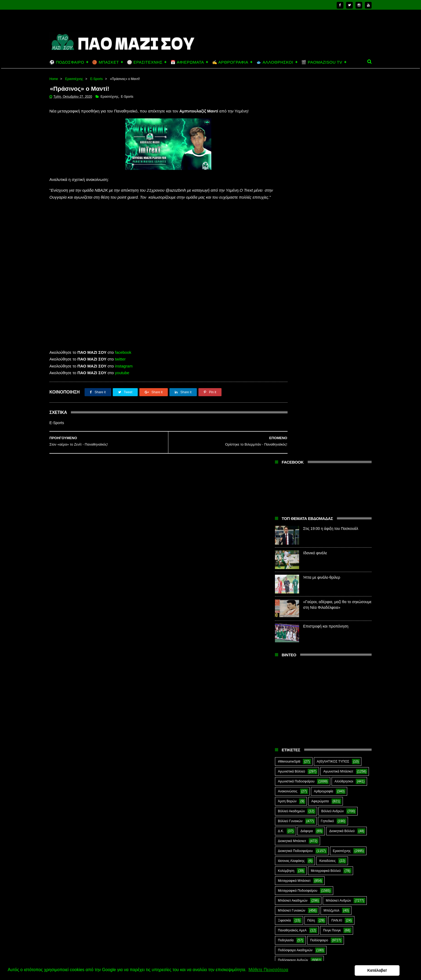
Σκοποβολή (344, 629)
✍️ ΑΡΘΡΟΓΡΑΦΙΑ (230, 62)
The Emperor (287, 718)
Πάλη (311, 539)
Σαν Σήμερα (286, 629)
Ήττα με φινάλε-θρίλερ (322, 196)
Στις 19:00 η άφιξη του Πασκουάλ (331, 147)
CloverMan (286, 688)
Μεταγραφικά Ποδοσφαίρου (298, 509)
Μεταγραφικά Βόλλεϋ (326, 490)
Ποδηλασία (286, 559)
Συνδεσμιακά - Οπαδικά (320, 649)
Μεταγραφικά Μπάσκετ (294, 500)
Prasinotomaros (331, 708)
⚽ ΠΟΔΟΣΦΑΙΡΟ (67, 62)
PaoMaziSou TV (290, 708)
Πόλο (282, 599)
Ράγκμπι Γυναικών (332, 619)
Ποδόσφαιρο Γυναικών (294, 589)
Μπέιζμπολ (331, 529)
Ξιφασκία (284, 539)
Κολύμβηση (286, 490)
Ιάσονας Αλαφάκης (291, 480)
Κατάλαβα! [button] (391, 970)
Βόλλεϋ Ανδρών (333, 430)
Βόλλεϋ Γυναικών (290, 440)
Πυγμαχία (285, 609)
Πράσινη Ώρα (313, 599)
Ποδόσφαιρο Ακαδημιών (295, 569)
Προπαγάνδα (349, 599)
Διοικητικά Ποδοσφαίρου (295, 470)
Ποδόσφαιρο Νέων (339, 589)
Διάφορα (307, 450)
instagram (124, 374)
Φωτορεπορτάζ (330, 668)
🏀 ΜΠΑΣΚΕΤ (105, 62)
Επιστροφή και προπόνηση (326, 245)
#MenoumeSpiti (289, 380)
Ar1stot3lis (324, 678)
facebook (123, 360)
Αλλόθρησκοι (344, 400)
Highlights (285, 698)
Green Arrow (348, 688)
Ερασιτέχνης (74, 79)
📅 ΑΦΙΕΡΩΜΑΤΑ (187, 62)
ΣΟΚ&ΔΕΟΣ (287, 639)
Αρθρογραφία (324, 410)
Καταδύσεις (327, 480)
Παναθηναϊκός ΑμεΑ (292, 549)
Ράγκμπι (314, 609)
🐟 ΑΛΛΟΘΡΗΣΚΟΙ (275, 62)
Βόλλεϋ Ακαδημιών (291, 430)
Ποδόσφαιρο (319, 559)
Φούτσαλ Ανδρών (290, 668)
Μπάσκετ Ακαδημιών (293, 519)
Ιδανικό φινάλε (315, 172)
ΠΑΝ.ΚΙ (337, 539)
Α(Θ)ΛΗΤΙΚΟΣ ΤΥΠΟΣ (333, 380)
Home (54, 79)
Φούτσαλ (350, 658)
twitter (120, 367)
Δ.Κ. (281, 450)
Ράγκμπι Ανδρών (290, 619)
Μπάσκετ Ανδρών (338, 519)
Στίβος (282, 649)
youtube (122, 380)
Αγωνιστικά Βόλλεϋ (291, 390)
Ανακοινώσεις (288, 410)
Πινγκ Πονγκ (332, 549)
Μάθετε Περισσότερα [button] (268, 970)
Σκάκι (317, 629)
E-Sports (97, 79)
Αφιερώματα (320, 420)
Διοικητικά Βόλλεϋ (342, 450)
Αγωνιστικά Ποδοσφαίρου (296, 400)
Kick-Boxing (319, 698)
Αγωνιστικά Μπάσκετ (338, 390)
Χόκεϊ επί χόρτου (290, 678)
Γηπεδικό (327, 440)
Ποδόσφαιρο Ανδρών (293, 579)
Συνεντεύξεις (287, 658)
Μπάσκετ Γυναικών (292, 529)
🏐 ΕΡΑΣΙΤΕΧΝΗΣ (145, 62)
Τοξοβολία (320, 658)
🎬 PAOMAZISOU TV (322, 62)
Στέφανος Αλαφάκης (326, 639)
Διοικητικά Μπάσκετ (292, 460)
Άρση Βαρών (287, 420)
